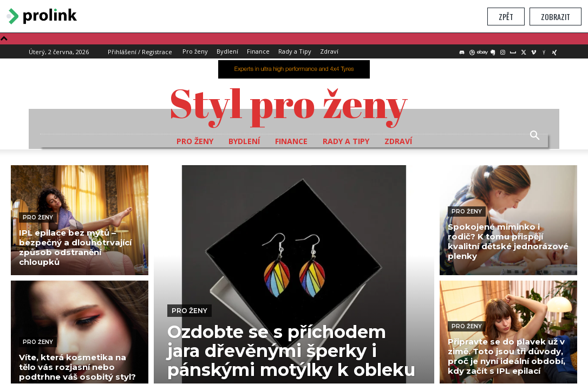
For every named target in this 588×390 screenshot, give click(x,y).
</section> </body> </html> (294, 208)
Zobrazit (556, 17)
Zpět (506, 17)
